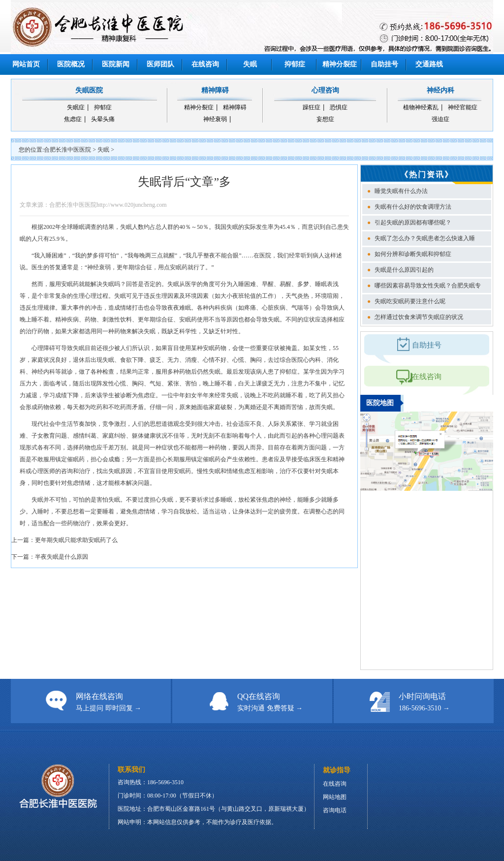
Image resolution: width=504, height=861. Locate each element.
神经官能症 (463, 107)
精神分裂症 (340, 64)
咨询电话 (335, 810)
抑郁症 (295, 64)
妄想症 (325, 119)
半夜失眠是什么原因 (62, 557)
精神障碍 (235, 107)
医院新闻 (116, 64)
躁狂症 (312, 107)
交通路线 (429, 64)
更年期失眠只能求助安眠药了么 (76, 540)
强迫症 (441, 119)
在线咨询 (205, 64)
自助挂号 (384, 64)
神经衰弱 (215, 119)
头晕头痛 (103, 119)
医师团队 (160, 64)
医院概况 (71, 64)
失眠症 (76, 107)
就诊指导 (337, 770)
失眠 (250, 64)
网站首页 (26, 64)
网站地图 (335, 797)
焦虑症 (73, 119)
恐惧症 (339, 107)
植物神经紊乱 (421, 107)
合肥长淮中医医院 (67, 150)
